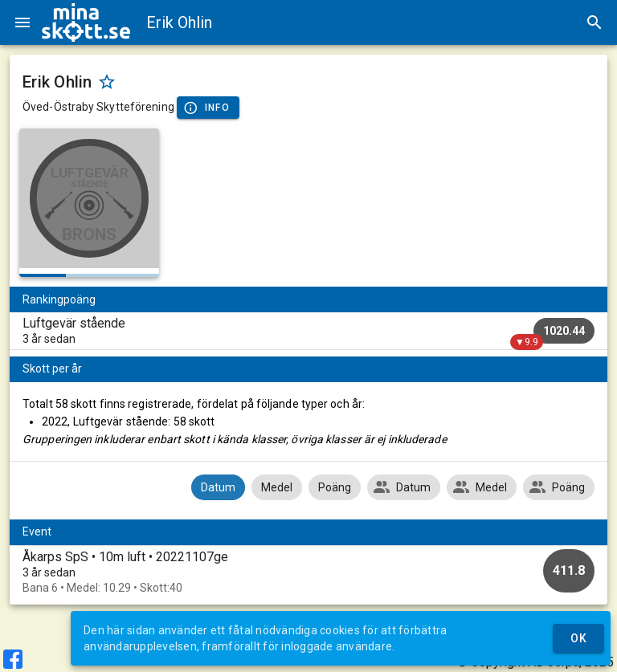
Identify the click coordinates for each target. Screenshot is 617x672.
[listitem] (308, 331)
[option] (308, 572)
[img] (86, 22)
